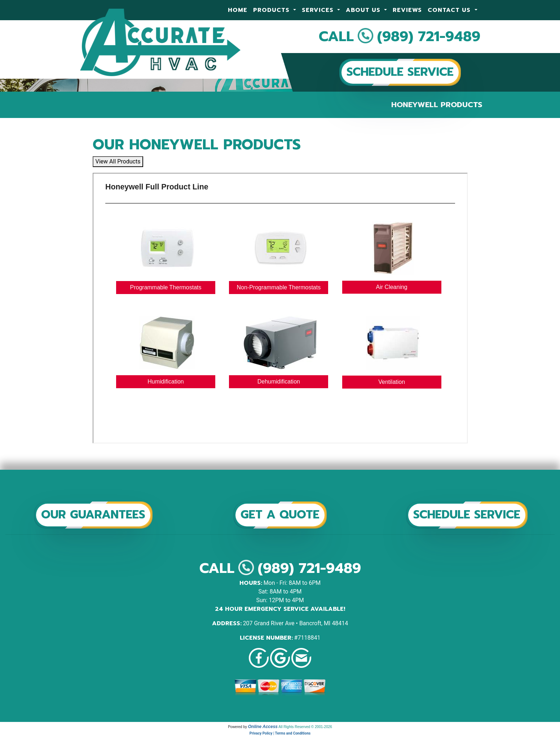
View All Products (118, 161)
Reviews (407, 10)
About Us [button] (364, 10)
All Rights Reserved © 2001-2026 (305, 727)
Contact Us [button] (450, 10)
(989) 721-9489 (429, 36)
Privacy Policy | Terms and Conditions (280, 733)
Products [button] (272, 10)
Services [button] (319, 10)
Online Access (263, 727)
